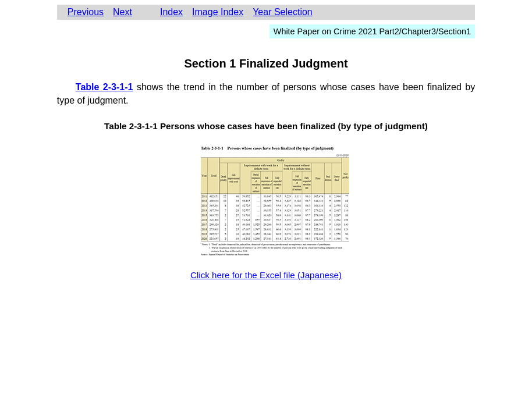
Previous (86, 12)
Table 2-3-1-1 (104, 87)
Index (171, 12)
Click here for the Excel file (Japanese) (266, 275)
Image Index (218, 12)
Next (123, 12)
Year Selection (283, 12)
